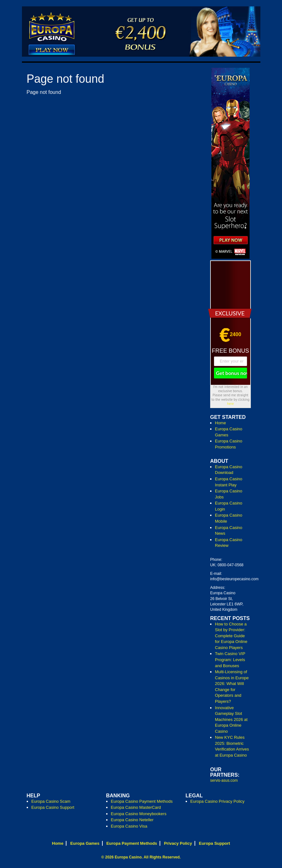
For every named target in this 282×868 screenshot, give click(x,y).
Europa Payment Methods (132, 843)
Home (220, 423)
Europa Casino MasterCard (136, 807)
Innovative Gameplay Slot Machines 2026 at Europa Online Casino (231, 720)
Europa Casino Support (53, 807)
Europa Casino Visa (129, 826)
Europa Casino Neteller (132, 820)
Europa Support (214, 843)
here (230, 404)
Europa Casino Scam (51, 801)
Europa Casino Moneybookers (139, 814)
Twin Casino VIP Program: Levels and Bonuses (230, 660)
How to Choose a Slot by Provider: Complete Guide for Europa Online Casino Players (231, 636)
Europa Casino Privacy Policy (218, 801)
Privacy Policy (178, 843)
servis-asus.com (224, 780)
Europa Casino (128, 857)
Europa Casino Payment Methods (142, 801)
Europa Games (85, 843)
